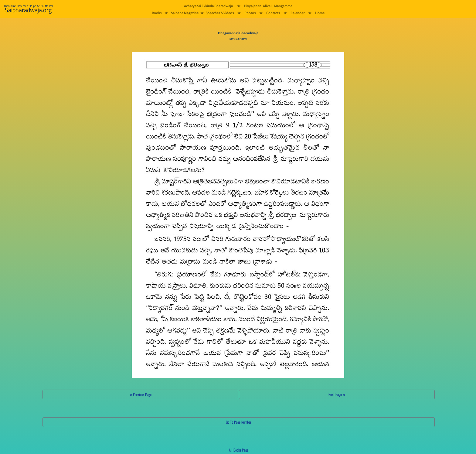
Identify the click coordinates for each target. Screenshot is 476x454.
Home (320, 13)
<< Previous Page (141, 394)
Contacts (273, 13)
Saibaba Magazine (185, 13)
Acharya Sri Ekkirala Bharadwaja (208, 6)
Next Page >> (337, 394)
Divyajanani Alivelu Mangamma (268, 6)
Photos (250, 13)
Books (157, 13)
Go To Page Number (239, 422)
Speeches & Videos (220, 13)
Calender (297, 13)
